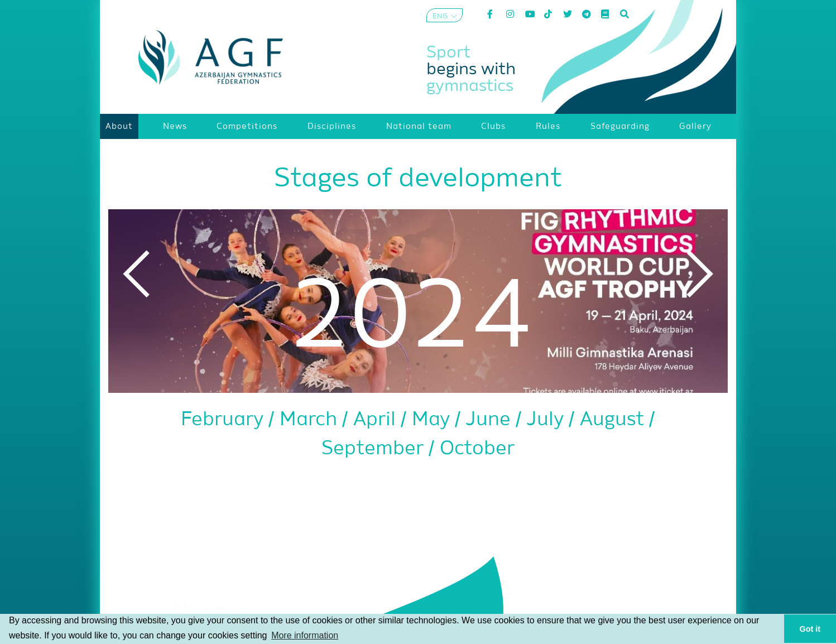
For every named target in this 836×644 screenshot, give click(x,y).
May (433, 420)
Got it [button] (810, 629)
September (375, 449)
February (225, 420)
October (477, 449)
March (311, 420)
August (614, 420)
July (548, 420)
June (491, 420)
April (377, 420)
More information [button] (305, 635)
